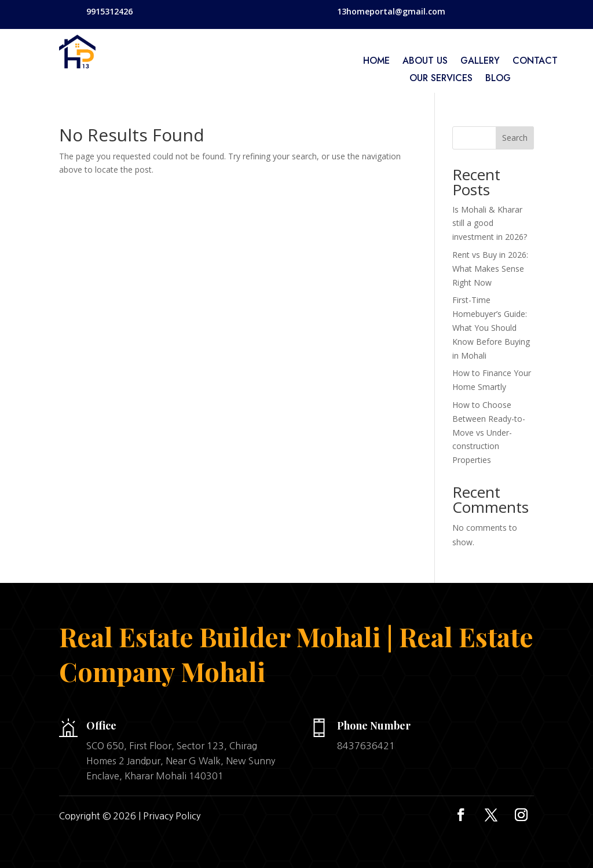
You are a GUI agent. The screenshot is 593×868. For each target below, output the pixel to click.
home (376, 62)
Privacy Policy (172, 816)
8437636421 (366, 746)
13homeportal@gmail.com (391, 11)
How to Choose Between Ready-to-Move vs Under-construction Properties (489, 432)
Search (515, 138)
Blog (498, 79)
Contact (535, 62)
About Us (425, 62)
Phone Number (374, 725)
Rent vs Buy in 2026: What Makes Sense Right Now (490, 269)
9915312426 (109, 11)
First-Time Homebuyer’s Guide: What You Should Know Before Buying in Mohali (491, 327)
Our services (441, 79)
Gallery (480, 62)
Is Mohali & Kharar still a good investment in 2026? (490, 223)
